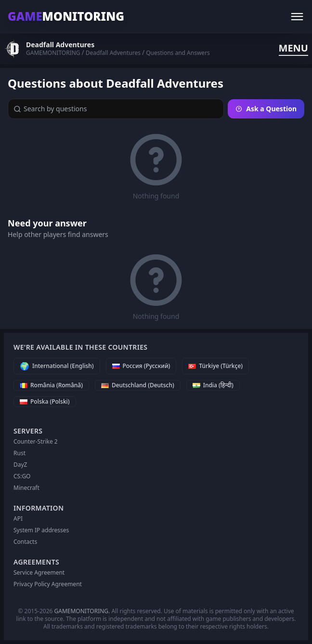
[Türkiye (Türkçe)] (215, 366)
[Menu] (297, 16)
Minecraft (26, 488)
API (18, 519)
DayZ (20, 465)
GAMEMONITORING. (82, 611)
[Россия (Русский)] (141, 366)
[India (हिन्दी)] (213, 385)
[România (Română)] (51, 385)
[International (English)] (57, 366)
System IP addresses (41, 530)
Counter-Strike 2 (36, 441)
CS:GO (22, 476)
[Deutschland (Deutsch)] (138, 385)
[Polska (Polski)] (45, 402)
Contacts (25, 542)
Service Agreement (39, 572)
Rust (19, 453)
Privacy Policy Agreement (48, 584)
